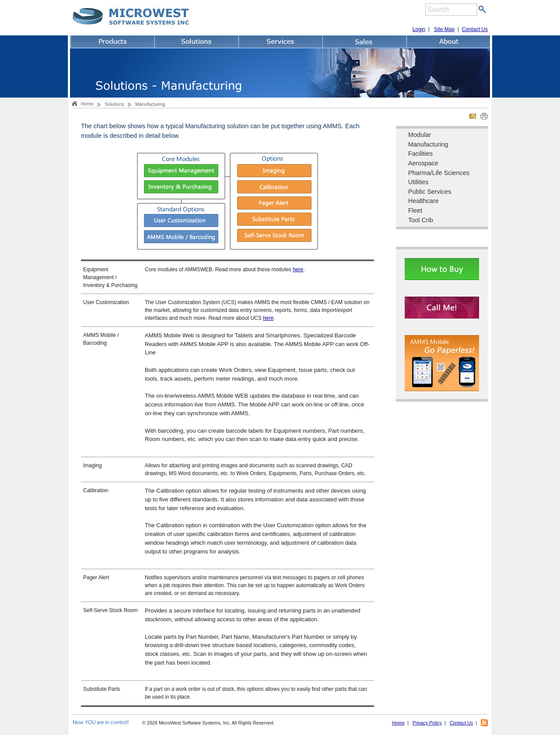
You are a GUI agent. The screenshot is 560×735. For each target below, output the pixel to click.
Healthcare (423, 201)
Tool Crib (421, 220)
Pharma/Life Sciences (439, 173)
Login (419, 29)
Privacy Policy (427, 723)
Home (87, 104)
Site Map (444, 29)
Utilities (418, 182)
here (298, 269)
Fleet (415, 210)
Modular (420, 135)
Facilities (420, 154)
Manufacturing (428, 144)
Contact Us (475, 29)
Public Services (430, 192)
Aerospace (423, 163)
